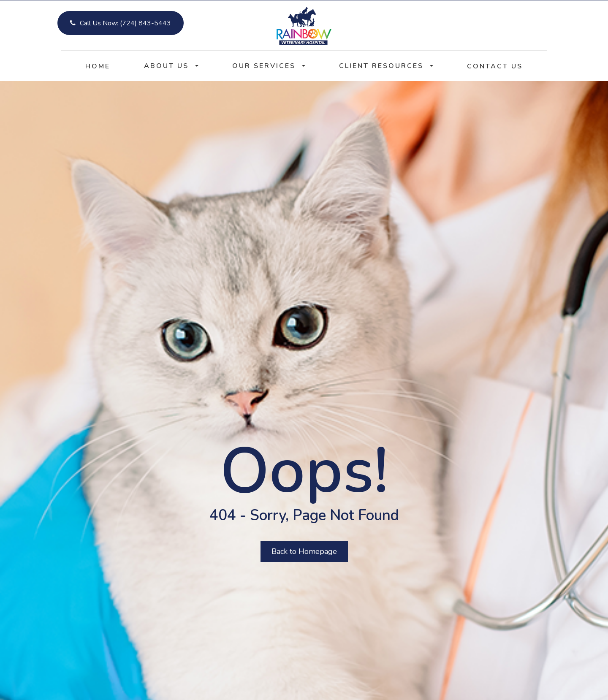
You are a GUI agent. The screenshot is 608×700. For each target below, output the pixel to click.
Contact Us (495, 66)
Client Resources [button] (386, 66)
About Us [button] (171, 66)
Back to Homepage (304, 551)
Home (98, 66)
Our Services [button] (269, 66)
